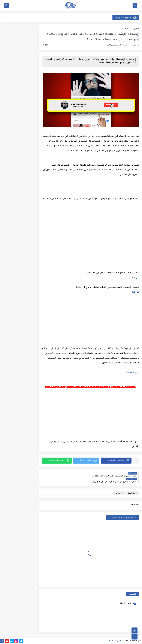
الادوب (123, 29)
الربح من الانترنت (114, 640)
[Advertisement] (91, 325)
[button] (116, 465)
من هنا (136, 283)
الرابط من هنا (132, 378)
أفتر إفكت (134, 29)
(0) (46, 45)
